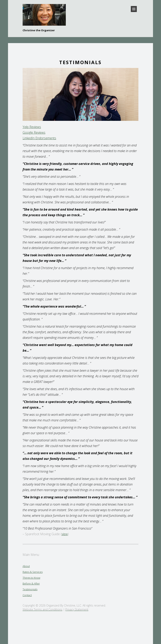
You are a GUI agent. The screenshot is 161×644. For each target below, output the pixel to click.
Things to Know (31, 578)
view (65, 534)
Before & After (31, 583)
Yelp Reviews (32, 127)
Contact (27, 595)
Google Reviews (34, 132)
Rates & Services (33, 572)
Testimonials (30, 589)
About (26, 566)
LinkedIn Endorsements (39, 138)
